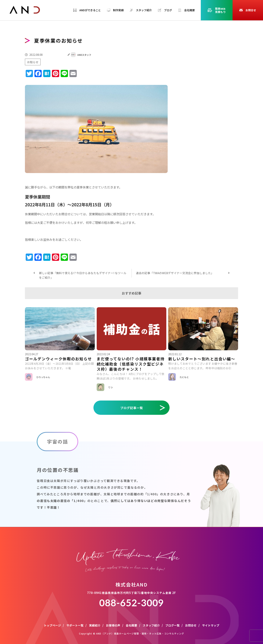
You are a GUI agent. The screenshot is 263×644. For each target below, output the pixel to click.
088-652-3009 (131, 603)
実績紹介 (95, 625)
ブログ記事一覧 (132, 408)
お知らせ (33, 62)
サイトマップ (211, 625)
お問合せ (191, 625)
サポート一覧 (75, 625)
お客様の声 (113, 625)
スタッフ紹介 (151, 625)
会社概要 (131, 625)
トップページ (52, 625)
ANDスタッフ (81, 55)
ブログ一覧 (173, 625)
